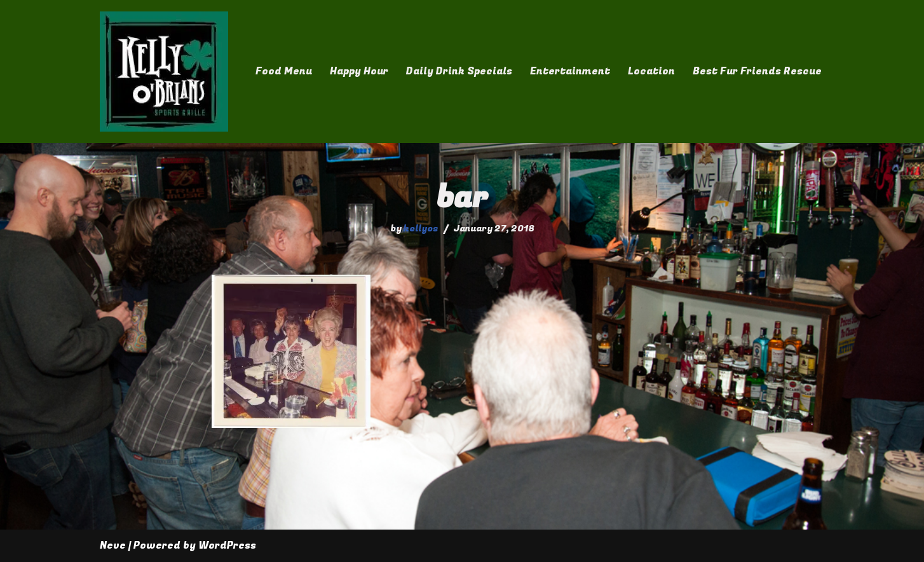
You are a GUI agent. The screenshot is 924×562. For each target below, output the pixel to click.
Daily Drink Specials (459, 71)
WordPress (227, 545)
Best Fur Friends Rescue (757, 71)
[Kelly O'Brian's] (164, 72)
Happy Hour (359, 71)
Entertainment (570, 71)
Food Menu (284, 71)
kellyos (421, 229)
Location (651, 71)
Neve (113, 545)
